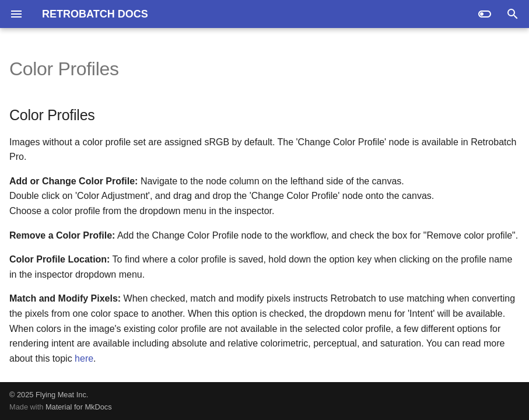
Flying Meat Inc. (62, 395)
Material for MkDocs (79, 407)
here (84, 358)
